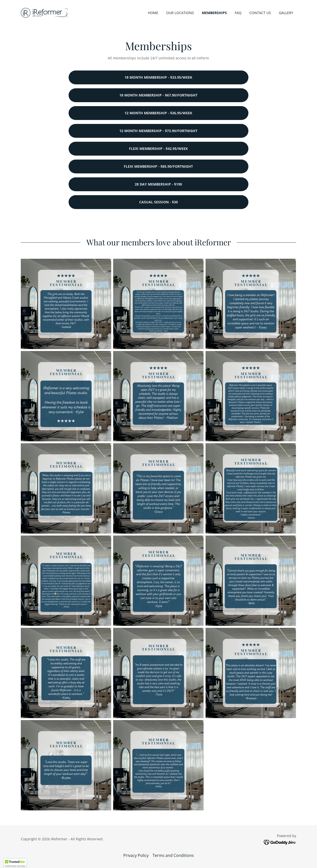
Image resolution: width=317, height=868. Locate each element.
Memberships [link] (214, 13)
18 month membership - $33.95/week (158, 77)
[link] (45, 12)
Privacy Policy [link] (136, 855)
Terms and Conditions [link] (173, 855)
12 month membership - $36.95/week (158, 113)
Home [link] (153, 13)
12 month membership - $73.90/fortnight (158, 131)
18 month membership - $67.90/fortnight (158, 95)
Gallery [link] (286, 13)
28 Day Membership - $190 (158, 184)
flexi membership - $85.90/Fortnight (158, 166)
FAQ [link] (238, 13)
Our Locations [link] (180, 13)
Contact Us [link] (260, 13)
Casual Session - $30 (158, 202)
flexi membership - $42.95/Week (158, 149)
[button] (15, 863)
